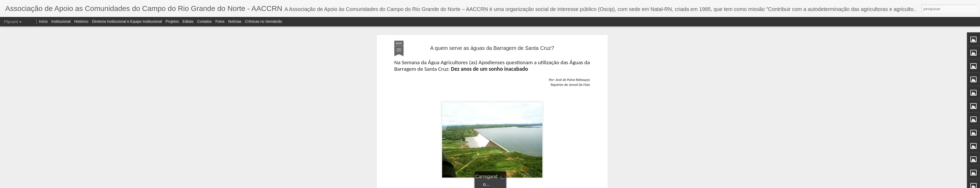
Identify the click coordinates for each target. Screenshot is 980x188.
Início (43, 21)
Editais (188, 21)
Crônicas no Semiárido (264, 21)
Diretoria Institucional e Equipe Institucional (127, 21)
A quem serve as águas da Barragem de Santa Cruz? (492, 48)
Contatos (204, 21)
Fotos (220, 21)
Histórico (81, 21)
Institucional (61, 21)
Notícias (235, 21)
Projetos (172, 21)
